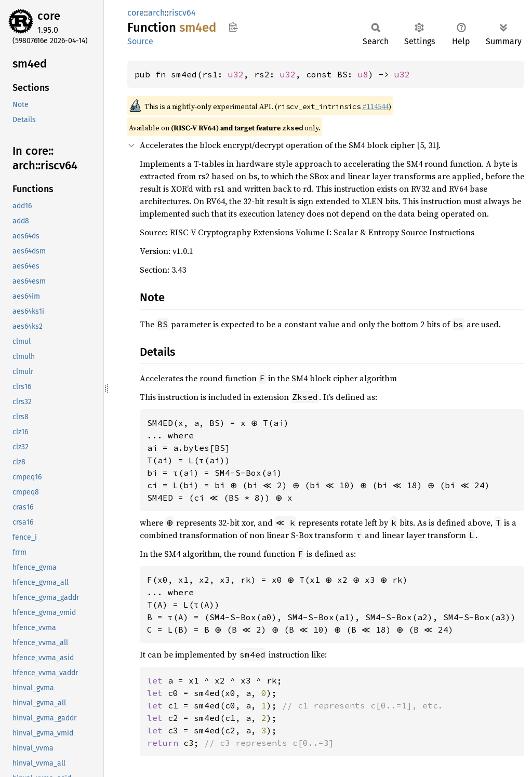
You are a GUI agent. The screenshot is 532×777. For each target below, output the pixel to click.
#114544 (375, 106)
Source (140, 41)
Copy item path (233, 27)
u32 (236, 74)
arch (156, 13)
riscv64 (182, 13)
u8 (363, 74)
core (49, 16)
